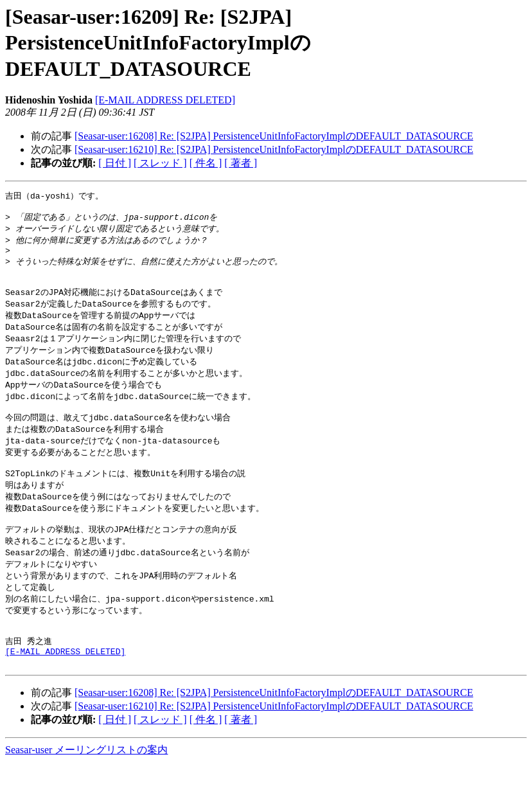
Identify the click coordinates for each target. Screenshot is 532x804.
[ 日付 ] (115, 163)
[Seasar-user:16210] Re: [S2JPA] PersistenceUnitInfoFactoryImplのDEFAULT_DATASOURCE (274, 149)
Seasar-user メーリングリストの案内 (86, 791)
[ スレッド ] (160, 163)
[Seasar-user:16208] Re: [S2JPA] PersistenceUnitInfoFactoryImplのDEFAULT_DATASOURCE (274, 136)
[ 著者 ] (241, 163)
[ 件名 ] (206, 163)
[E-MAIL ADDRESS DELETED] (165, 100)
